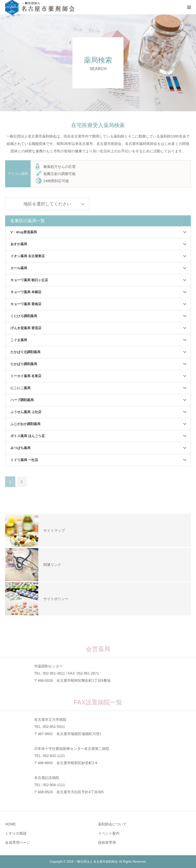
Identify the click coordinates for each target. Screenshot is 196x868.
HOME (10, 824)
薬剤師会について (112, 824)
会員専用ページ (18, 842)
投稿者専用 (107, 842)
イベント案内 (109, 833)
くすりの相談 (16, 833)
